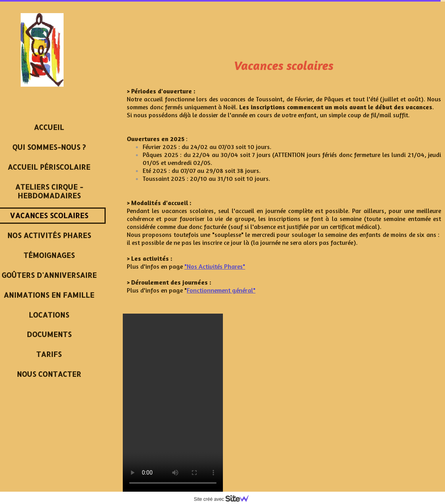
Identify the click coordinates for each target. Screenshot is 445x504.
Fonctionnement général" (221, 290)
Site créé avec (224, 499)
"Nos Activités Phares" (215, 266)
